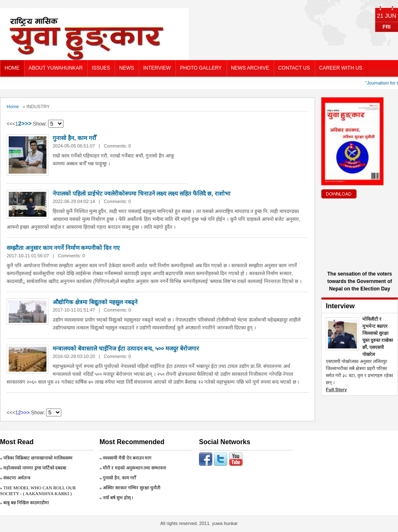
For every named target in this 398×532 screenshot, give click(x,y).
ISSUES (101, 68)
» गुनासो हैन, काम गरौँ (118, 478)
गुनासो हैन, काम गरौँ (74, 138)
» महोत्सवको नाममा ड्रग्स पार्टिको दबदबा (33, 468)
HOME (12, 68)
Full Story (336, 389)
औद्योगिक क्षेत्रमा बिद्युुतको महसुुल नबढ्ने (95, 302)
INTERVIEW (157, 68)
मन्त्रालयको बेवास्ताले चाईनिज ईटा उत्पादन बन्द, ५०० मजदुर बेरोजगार (126, 348)
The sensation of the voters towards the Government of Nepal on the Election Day (359, 281)
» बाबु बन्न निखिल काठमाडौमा (24, 503)
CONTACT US (294, 68)
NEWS (126, 68)
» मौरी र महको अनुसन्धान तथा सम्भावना (133, 468)
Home (13, 106)
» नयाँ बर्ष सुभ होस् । (116, 498)
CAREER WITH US (341, 68)
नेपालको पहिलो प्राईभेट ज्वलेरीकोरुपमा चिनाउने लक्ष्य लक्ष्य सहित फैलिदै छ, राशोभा (142, 193)
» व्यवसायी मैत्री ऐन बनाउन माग (125, 458)
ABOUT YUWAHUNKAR (56, 68)
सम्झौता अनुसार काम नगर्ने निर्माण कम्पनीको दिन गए (63, 248)
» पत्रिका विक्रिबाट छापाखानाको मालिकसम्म (36, 458)
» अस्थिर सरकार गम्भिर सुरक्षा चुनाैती (130, 488)
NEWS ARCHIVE (250, 68)
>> (28, 123)
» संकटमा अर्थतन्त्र (15, 478)
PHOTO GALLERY (201, 68)
